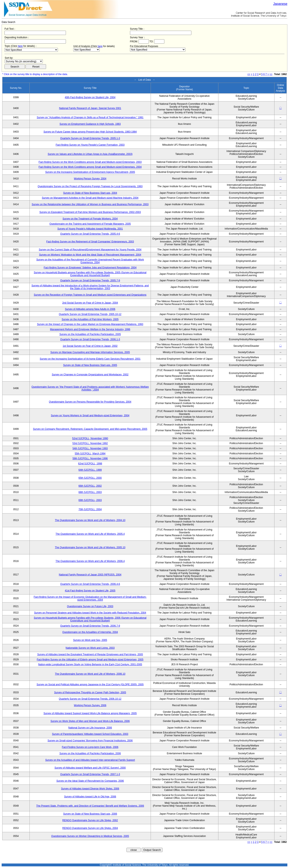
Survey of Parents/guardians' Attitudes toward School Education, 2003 (90, 734)
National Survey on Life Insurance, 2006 (90, 728)
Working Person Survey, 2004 (90, 179)
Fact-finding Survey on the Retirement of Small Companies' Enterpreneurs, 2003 (90, 242)
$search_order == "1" (24, 61)
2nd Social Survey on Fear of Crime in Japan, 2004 (90, 303)
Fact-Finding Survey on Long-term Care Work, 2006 (90, 747)
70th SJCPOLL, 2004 (90, 509)
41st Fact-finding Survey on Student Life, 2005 (90, 591)
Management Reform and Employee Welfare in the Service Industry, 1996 (90, 329)
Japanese (280, 4)
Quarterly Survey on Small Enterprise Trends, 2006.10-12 (90, 699)
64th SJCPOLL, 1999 (90, 470)
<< (249, 74)
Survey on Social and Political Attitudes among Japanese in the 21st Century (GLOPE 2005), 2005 (90, 684)
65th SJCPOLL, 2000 (90, 478)
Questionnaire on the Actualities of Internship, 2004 (90, 632)
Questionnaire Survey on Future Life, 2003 (90, 606)
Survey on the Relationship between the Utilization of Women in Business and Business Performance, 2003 (90, 204)
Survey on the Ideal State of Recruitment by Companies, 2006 (90, 781)
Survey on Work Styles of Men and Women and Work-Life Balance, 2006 (90, 721)
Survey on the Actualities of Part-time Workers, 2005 (90, 319)
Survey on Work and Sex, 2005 (90, 640)
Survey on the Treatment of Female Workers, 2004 (90, 219)
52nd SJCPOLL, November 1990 (90, 438)
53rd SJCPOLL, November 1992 (90, 443)
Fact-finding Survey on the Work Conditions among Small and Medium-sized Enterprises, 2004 (90, 167)
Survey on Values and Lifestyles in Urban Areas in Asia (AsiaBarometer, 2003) (90, 154)
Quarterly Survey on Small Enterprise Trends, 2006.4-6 (90, 584)
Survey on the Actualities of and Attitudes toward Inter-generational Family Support (90, 760)
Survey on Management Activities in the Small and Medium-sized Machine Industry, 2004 (90, 198)
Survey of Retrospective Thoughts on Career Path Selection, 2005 (90, 692)
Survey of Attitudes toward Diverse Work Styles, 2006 (90, 789)
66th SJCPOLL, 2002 (90, 486)
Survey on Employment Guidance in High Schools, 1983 (90, 124)
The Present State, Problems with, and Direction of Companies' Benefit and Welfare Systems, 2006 (90, 806)
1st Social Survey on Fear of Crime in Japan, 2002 (90, 346)
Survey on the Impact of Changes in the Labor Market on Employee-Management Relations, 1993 (90, 324)
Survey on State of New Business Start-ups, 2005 (90, 365)
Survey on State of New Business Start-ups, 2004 (90, 193)
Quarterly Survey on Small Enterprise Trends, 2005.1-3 (90, 138)
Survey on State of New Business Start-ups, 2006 (90, 814)
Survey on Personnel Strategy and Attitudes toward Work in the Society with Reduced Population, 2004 (90, 613)
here (20, 46)
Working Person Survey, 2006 (90, 705)
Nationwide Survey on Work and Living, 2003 (90, 648)
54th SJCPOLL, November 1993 (90, 448)
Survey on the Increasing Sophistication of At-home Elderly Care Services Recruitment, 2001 (90, 359)
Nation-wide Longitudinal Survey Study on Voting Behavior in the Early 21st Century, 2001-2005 (90, 664)
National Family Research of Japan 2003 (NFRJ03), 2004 (90, 575)
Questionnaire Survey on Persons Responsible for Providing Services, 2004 (90, 402)
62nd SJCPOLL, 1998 (90, 464)
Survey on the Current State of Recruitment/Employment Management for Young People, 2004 (90, 250)
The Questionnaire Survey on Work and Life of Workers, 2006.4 (90, 561)
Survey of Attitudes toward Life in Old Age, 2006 (90, 797)
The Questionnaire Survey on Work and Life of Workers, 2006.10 (90, 674)
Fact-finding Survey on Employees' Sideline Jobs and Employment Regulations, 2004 (90, 268)
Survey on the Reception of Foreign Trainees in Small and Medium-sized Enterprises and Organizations (90, 295)
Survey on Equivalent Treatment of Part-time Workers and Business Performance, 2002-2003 (90, 212)
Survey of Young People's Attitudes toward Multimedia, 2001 (90, 229)
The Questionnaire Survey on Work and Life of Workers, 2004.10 (90, 520)
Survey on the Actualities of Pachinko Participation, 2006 (90, 753)
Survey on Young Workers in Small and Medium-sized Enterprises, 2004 (90, 415)
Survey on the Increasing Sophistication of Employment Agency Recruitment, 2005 (90, 172)
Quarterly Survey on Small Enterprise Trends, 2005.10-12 (90, 314)
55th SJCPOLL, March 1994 (90, 454)
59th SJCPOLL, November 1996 (90, 458)
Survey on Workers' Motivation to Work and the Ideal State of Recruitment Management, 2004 (90, 255)
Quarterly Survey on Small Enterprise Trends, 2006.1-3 (90, 339)
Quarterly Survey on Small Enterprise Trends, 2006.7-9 (90, 626)
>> (271, 74)
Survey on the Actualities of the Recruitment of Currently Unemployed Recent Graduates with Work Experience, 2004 (90, 261)
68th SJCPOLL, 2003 (90, 492)
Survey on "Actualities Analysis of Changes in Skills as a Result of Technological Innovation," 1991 (90, 117)
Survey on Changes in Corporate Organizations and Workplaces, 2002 (90, 375)
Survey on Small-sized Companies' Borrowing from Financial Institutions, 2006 (90, 741)
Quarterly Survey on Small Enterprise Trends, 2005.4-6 (90, 234)
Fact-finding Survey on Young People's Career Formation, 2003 (90, 145)
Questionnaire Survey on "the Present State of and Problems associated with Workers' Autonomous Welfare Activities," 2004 (90, 388)
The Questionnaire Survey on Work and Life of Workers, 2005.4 (90, 534)
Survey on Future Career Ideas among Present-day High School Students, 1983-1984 (90, 132)
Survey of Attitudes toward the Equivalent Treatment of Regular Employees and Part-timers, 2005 (90, 654)
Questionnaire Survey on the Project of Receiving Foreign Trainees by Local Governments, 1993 (90, 186)
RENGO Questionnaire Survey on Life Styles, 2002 (90, 820)
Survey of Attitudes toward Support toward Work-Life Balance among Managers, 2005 (90, 713)
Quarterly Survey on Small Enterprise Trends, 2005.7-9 (90, 280)
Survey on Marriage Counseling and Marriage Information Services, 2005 (90, 352)
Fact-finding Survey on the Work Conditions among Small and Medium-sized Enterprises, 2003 (90, 162)
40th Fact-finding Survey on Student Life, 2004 (90, 97)
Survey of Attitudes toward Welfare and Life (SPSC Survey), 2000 (90, 768)
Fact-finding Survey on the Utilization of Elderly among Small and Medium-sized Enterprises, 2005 (90, 660)
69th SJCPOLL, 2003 (90, 500)
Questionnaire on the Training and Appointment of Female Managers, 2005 (90, 224)
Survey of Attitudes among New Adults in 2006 (90, 309)
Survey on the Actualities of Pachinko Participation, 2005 (90, 334)
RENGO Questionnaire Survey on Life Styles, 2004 (90, 828)
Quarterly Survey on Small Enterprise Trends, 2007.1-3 (90, 774)
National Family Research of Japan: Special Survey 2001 (90, 108)
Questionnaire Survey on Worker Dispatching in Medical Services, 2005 (90, 836)
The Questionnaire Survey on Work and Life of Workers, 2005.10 (90, 547)
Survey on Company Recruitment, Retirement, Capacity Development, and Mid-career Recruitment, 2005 (90, 429)
